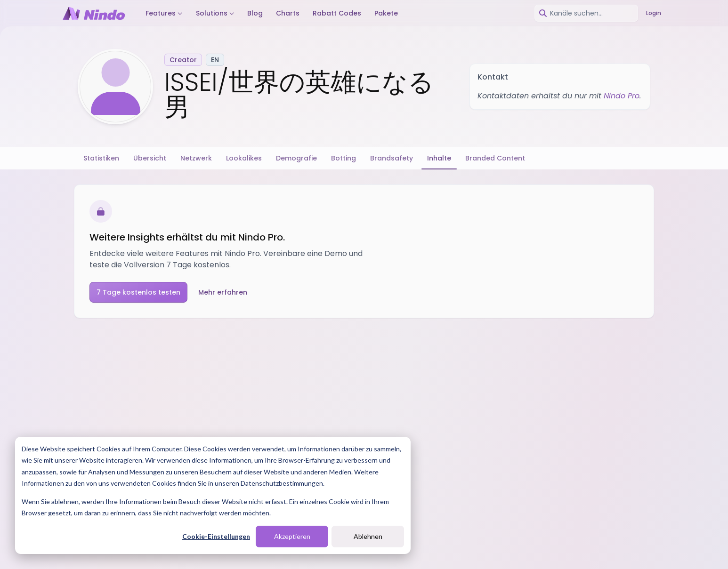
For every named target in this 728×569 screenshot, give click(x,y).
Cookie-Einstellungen (216, 536)
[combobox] (586, 13)
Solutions (215, 13)
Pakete (386, 13)
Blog (255, 13)
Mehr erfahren (223, 292)
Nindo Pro (622, 96)
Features (164, 13)
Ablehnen (368, 536)
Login (654, 13)
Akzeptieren (292, 536)
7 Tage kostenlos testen (138, 292)
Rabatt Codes (337, 13)
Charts (288, 13)
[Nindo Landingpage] (94, 13)
